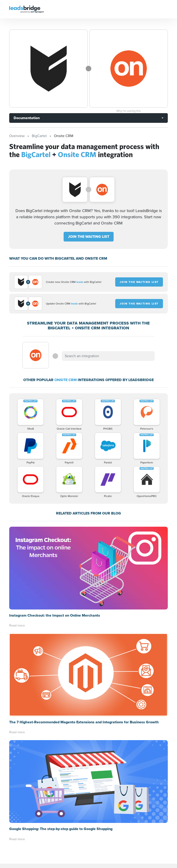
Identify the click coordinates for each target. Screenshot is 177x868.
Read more (17, 543)
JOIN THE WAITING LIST (89, 237)
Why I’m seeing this (129, 111)
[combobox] (108, 356)
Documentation (27, 118)
